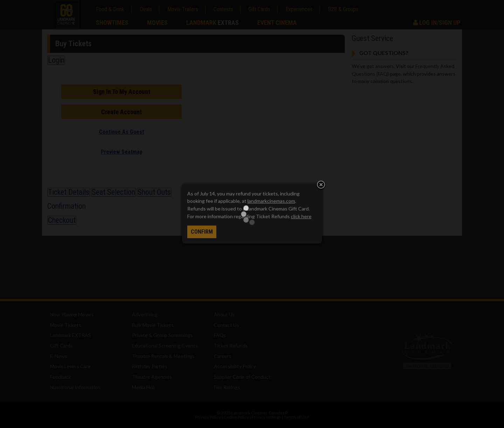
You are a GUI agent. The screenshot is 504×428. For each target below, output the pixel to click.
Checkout (62, 220)
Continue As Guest (122, 132)
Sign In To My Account (122, 92)
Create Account (121, 112)
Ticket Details (69, 192)
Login (56, 60)
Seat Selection (113, 192)
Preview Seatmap (122, 152)
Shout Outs (154, 192)
